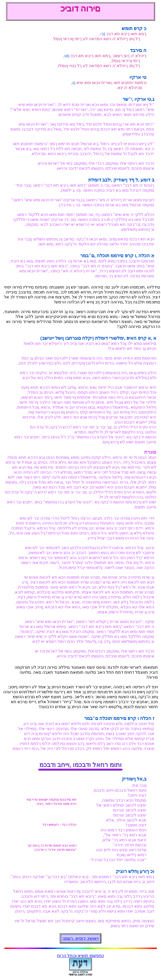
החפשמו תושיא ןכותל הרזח (80, 956)
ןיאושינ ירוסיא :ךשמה (80, 938)
